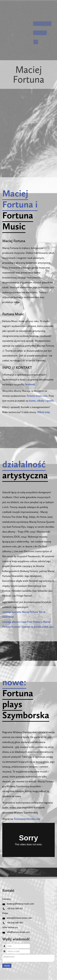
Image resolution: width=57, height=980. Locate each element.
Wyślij (7, 966)
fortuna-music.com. (37, 396)
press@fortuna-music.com (19, 918)
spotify (50, 401)
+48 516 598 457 (15, 909)
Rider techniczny (10, 927)
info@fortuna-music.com (18, 932)
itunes (32, 401)
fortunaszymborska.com (27, 819)
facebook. (30, 384)
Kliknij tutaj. (44, 412)
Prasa (5, 913)
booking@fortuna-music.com (20, 904)
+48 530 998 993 (15, 923)
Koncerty (6, 899)
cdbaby (41, 401)
